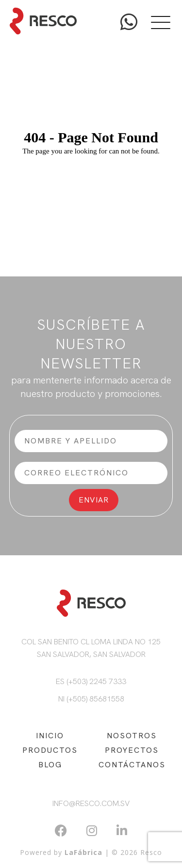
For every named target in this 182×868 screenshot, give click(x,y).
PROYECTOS (132, 750)
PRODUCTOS (50, 750)
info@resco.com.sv (91, 803)
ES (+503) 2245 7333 (91, 681)
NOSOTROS (132, 736)
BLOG (50, 765)
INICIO (50, 736)
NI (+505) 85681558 (91, 699)
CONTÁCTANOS (132, 765)
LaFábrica (83, 852)
